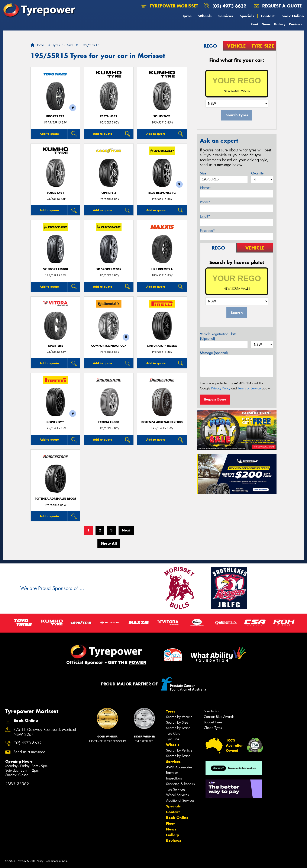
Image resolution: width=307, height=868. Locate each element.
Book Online (293, 16)
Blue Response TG (162, 193)
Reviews (295, 24)
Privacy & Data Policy (30, 861)
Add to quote (49, 134)
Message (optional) (214, 353)
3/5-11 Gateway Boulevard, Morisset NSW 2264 (45, 732)
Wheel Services (177, 795)
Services (226, 16)
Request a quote (278, 6)
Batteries (172, 773)
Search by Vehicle (179, 717)
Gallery (280, 24)
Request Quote (215, 399)
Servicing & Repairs (180, 784)
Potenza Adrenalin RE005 (55, 499)
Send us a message (29, 752)
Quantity (257, 173)
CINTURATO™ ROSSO (162, 346)
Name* (205, 188)
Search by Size (177, 722)
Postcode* (207, 231)
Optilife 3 (109, 193)
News (266, 24)
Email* (205, 216)
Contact (268, 16)
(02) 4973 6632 (229, 6)
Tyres (187, 16)
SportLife (56, 346)
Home (37, 45)
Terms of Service (249, 388)
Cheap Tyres (213, 728)
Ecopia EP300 (109, 422)
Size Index (211, 711)
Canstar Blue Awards (219, 717)
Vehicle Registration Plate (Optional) (218, 336)
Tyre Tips (172, 739)
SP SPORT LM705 (109, 269)
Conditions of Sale (57, 861)
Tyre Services (176, 789)
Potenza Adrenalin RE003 (162, 422)
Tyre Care (173, 734)
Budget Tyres (213, 722)
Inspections (174, 778)
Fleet (254, 24)
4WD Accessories (179, 767)
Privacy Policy (221, 388)
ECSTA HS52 (109, 116)
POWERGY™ (55, 422)
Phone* (205, 202)
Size (203, 173)
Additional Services (180, 801)
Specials (247, 16)
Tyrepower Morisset (170, 6)
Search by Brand (178, 728)
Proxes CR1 (55, 116)
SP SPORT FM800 (56, 269)
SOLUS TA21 (162, 116)
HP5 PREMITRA (162, 269)
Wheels (205, 16)
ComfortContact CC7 (109, 346)
